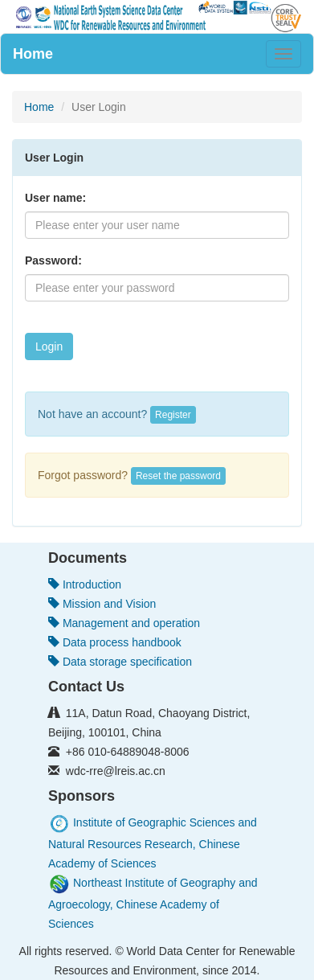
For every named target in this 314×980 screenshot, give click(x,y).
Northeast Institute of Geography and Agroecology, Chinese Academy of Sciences (153, 903)
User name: (55, 198)
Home (33, 54)
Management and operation (124, 623)
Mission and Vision (102, 604)
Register (173, 415)
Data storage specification (120, 662)
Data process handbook (115, 642)
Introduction (85, 584)
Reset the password (178, 476)
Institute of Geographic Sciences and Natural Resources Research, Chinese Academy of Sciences (153, 843)
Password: (53, 260)
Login (49, 346)
